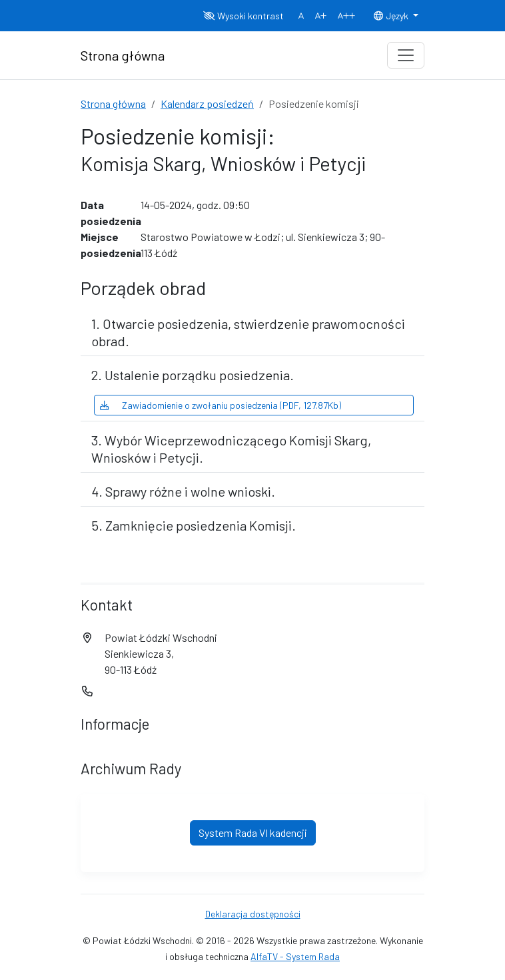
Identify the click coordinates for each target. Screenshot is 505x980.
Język (392, 16)
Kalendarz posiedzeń (207, 104)
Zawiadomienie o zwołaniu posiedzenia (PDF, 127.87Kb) (221, 405)
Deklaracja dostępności (253, 914)
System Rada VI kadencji (253, 833)
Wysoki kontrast (244, 16)
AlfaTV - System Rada (295, 956)
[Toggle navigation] (406, 55)
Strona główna (113, 104)
